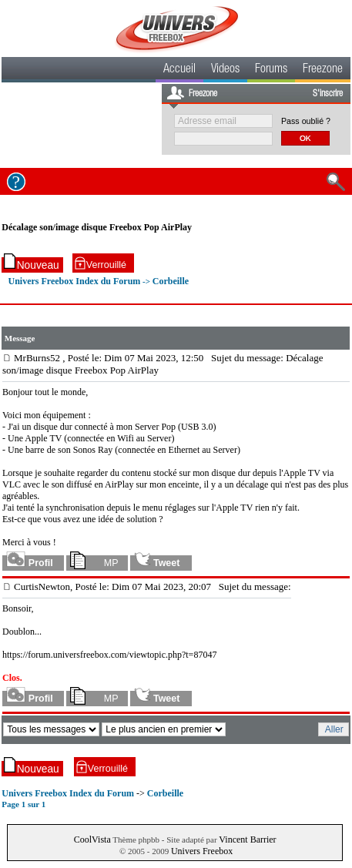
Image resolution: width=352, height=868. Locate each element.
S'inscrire (328, 94)
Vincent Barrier (247, 840)
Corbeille (171, 281)
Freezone (323, 70)
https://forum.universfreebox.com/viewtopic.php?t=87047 (109, 655)
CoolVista (92, 840)
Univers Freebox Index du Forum (75, 281)
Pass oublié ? (306, 121)
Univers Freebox (202, 851)
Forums (271, 70)
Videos (225, 70)
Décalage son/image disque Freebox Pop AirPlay (97, 227)
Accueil (179, 70)
